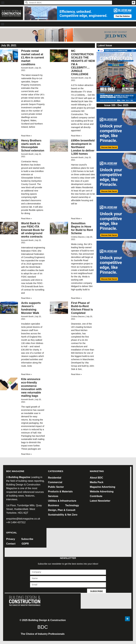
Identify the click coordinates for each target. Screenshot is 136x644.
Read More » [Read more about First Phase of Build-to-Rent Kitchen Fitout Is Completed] (76, 374)
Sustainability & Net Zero (63, 515)
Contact (11, 544)
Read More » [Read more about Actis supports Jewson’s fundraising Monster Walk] (26, 374)
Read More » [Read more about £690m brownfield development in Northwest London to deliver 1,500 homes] (76, 219)
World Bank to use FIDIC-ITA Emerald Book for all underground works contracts (33, 230)
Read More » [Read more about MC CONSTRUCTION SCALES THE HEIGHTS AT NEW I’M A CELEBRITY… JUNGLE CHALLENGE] (76, 136)
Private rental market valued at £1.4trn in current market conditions (32, 58)
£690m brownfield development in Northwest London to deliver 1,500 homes (83, 147)
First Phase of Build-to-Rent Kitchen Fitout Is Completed (82, 308)
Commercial (55, 482)
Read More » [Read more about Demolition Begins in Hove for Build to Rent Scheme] (76, 298)
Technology (72, 505)
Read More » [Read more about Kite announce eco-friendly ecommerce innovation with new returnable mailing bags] (26, 454)
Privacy (11, 539)
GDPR (25, 544)
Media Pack (97, 482)
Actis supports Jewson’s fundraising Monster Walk (31, 308)
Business (54, 505)
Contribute (96, 496)
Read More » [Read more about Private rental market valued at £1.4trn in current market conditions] (26, 136)
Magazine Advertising (103, 487)
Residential (55, 478)
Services (53, 496)
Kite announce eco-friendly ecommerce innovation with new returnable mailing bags (31, 387)
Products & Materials (60, 492)
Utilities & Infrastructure (62, 501)
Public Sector (56, 487)
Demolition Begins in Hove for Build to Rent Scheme (82, 228)
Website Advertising (102, 492)
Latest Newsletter (100, 501)
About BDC (96, 478)
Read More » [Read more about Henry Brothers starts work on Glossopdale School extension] (26, 219)
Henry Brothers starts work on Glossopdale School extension (33, 146)
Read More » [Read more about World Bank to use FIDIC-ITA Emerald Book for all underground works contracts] (26, 298)
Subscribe (27, 539)
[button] (3, 3)
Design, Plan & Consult (62, 510)
